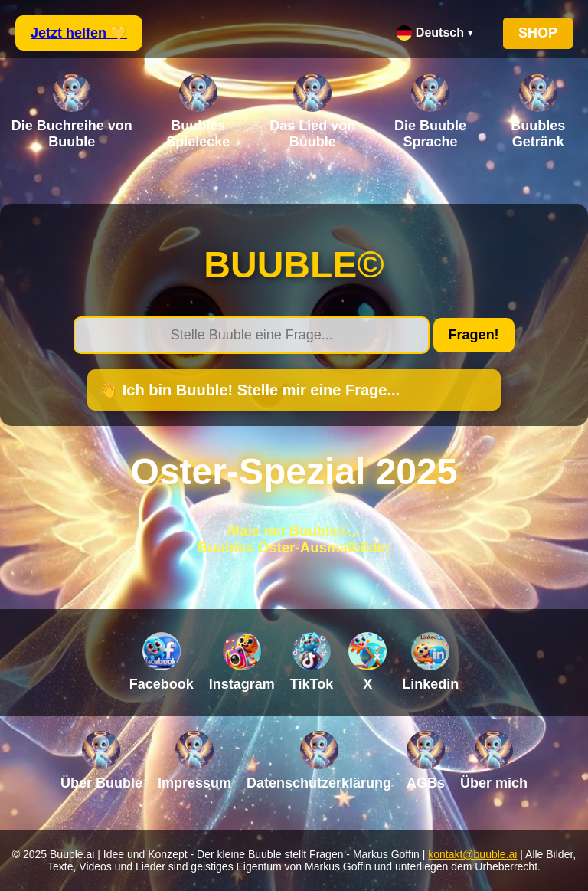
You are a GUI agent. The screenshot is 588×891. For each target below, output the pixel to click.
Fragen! (474, 335)
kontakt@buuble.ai (472, 854)
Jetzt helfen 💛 (79, 33)
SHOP (538, 33)
